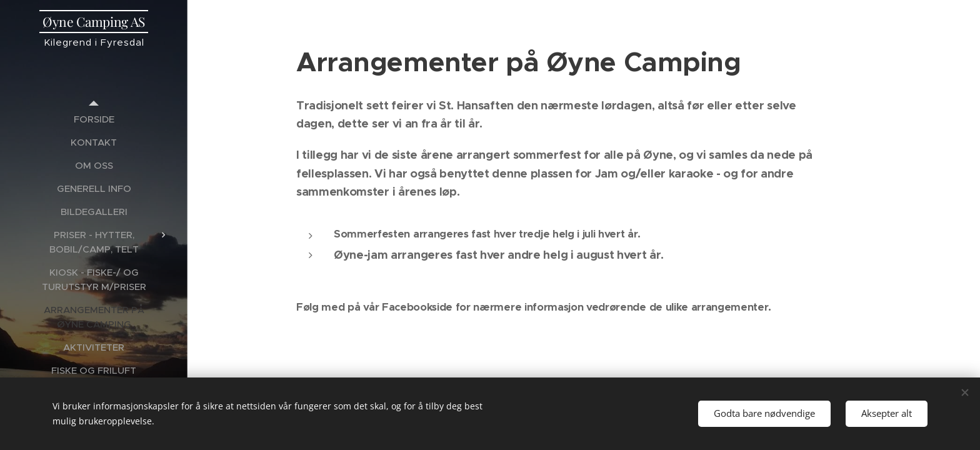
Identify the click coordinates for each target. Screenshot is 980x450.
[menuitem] (94, 119)
